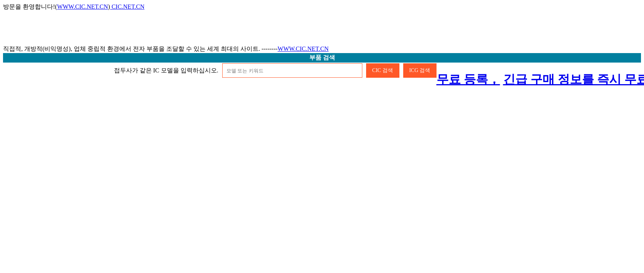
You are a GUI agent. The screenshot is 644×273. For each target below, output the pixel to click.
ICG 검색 (420, 70)
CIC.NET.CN (127, 7)
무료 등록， (468, 79)
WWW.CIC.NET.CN (83, 7)
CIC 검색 (383, 70)
